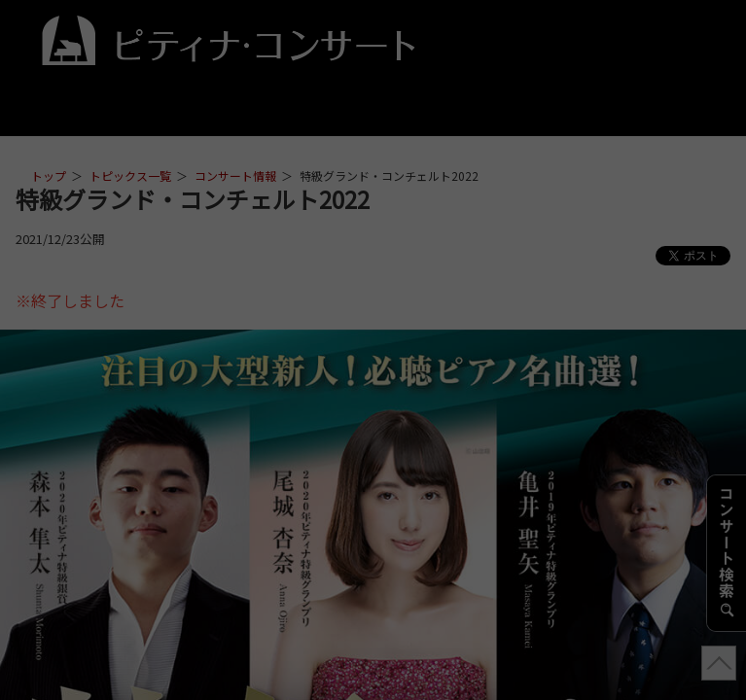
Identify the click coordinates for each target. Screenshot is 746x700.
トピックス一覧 (130, 175)
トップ (49, 175)
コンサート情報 (235, 175)
